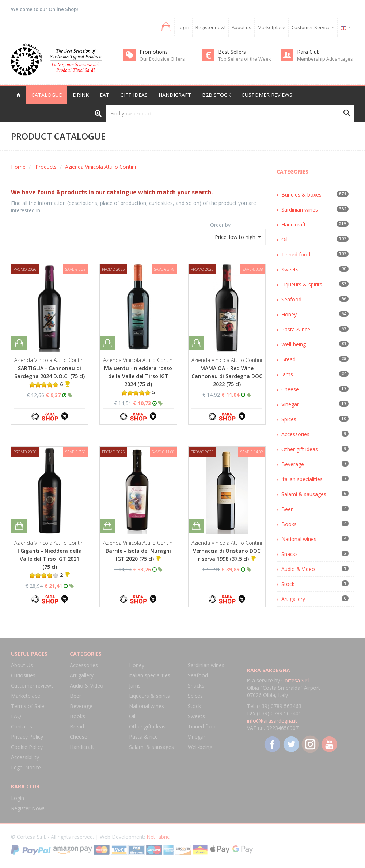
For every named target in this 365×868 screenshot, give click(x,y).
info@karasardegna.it (272, 721)
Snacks (290, 554)
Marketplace (271, 27)
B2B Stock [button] (216, 95)
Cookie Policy (27, 747)
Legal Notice (26, 767)
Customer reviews (267, 95)
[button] (165, 27)
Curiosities (23, 675)
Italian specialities (302, 479)
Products (46, 167)
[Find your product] (230, 113)
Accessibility (25, 757)
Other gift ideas (300, 449)
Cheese (290, 389)
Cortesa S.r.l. (296, 680)
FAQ (16, 716)
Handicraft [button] (175, 95)
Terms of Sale (28, 706)
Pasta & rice (296, 329)
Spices (289, 419)
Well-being (294, 344)
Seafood (291, 299)
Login (183, 27)
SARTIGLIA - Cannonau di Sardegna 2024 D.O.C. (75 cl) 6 (50, 376)
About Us (22, 665)
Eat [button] (104, 95)
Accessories (295, 434)
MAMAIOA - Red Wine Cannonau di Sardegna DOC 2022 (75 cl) (227, 376)
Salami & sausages (304, 494)
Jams (287, 374)
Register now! (210, 27)
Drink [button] (81, 95)
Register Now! (28, 808)
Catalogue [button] (47, 95)
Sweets (290, 269)
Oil (284, 239)
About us (242, 27)
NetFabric (158, 837)
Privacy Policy (27, 737)
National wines (299, 539)
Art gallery (293, 599)
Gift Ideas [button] (134, 95)
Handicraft (294, 224)
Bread (288, 359)
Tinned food (296, 254)
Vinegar (290, 404)
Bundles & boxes (301, 195)
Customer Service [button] (313, 27)
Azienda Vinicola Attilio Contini (100, 167)
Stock (288, 584)
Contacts (22, 726)
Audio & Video (298, 569)
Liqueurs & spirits (302, 284)
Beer (287, 509)
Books (289, 524)
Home (18, 167)
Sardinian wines (300, 210)
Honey (289, 314)
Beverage (293, 464)
